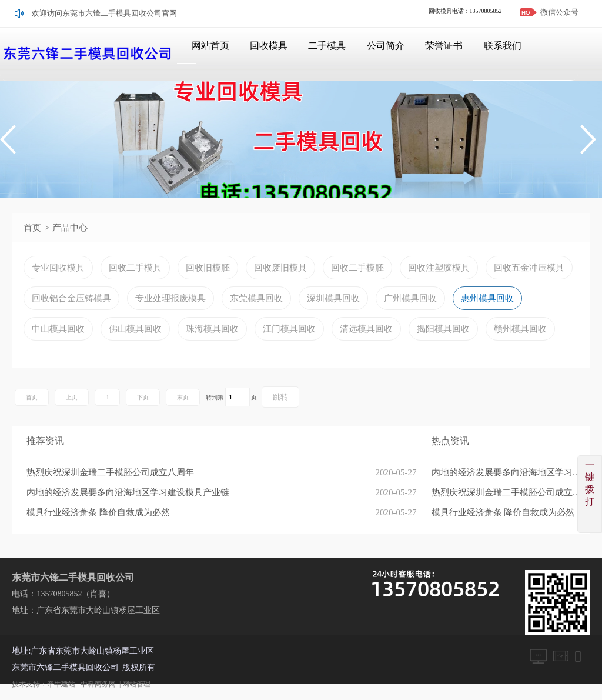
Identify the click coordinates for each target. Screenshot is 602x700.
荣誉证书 (441, 54)
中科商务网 (98, 684)
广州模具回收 (410, 298)
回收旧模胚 (208, 268)
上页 (72, 397)
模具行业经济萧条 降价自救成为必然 (503, 512)
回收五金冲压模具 (529, 268)
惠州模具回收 (487, 298)
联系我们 (501, 54)
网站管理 (136, 684)
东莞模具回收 (256, 298)
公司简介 (381, 54)
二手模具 (321, 54)
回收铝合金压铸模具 (71, 298)
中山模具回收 (58, 329)
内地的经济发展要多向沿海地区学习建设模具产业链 (511, 472)
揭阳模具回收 (443, 329)
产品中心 (70, 228)
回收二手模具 (135, 268)
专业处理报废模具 (170, 298)
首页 (32, 228)
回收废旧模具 (280, 268)
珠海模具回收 (212, 329)
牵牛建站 (61, 684)
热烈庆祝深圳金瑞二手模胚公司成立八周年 (511, 492)
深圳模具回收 (333, 298)
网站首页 (201, 54)
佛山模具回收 (135, 329)
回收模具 (261, 54)
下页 (143, 397)
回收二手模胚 (357, 268)
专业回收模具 (58, 268)
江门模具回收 (289, 329)
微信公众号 (559, 12)
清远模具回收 (366, 329)
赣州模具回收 (520, 329)
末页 (183, 397)
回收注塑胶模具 (439, 268)
